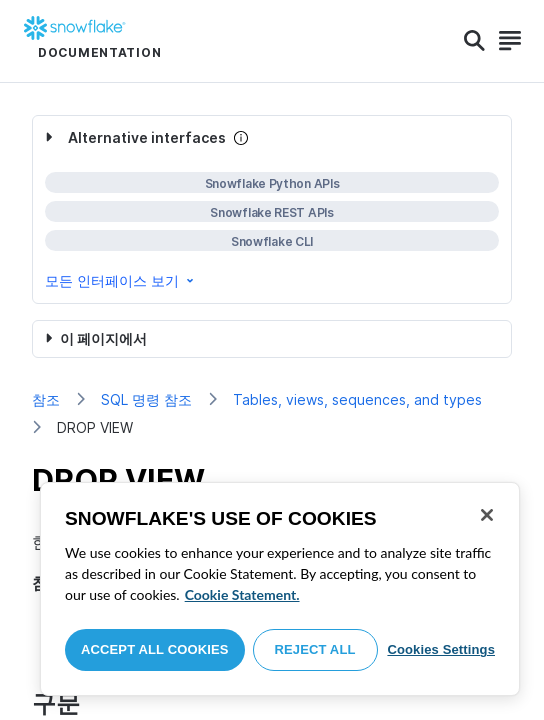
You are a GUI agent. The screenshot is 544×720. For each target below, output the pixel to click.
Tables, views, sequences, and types (357, 399)
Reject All (315, 649)
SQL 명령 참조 (146, 399)
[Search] (474, 41)
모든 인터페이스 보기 (121, 280)
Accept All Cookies (155, 649)
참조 (46, 399)
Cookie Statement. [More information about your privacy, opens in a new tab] (242, 594)
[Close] (487, 515)
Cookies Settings (441, 649)
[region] (280, 589)
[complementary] (272, 209)
